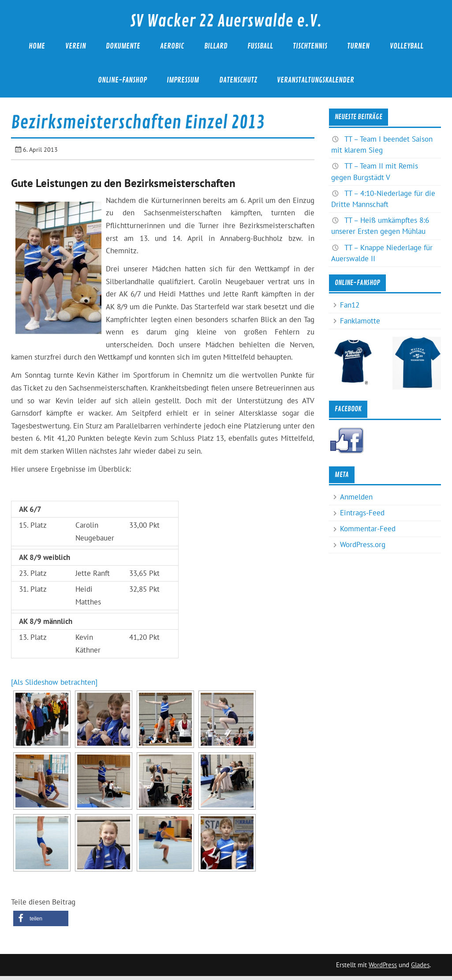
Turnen (358, 46)
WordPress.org (363, 544)
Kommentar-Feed (368, 529)
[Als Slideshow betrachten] (54, 682)
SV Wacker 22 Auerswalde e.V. (226, 21)
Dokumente (123, 46)
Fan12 (350, 305)
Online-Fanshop (122, 80)
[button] (41, 918)
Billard (216, 46)
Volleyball (407, 46)
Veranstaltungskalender (316, 80)
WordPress (383, 965)
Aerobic (172, 46)
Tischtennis (310, 46)
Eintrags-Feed (362, 513)
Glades (420, 965)
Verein (76, 46)
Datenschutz (238, 80)
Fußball (260, 46)
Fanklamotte (360, 321)
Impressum (183, 80)
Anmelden (356, 497)
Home (37, 46)
